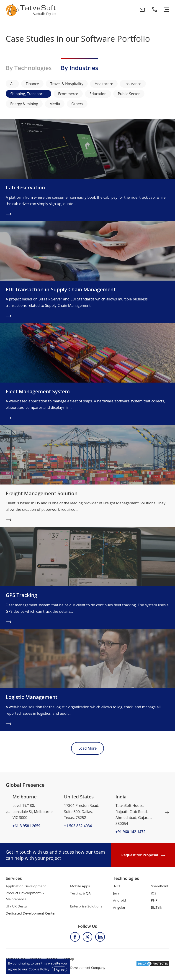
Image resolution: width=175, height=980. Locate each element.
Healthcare (104, 84)
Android (119, 900)
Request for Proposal (143, 855)
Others (77, 104)
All (12, 84)
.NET (117, 886)
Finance (32, 84)
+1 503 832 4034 (78, 826)
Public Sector (129, 94)
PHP (154, 900)
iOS (154, 893)
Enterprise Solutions (86, 906)
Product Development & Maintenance (25, 896)
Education (98, 94)
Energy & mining (24, 104)
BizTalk (156, 907)
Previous (8, 813)
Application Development (26, 886)
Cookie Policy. (39, 969)
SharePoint (160, 886)
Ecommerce (68, 94)
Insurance (133, 84)
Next (167, 813)
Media (55, 104)
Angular (119, 907)
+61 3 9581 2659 (26, 826)
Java (116, 893)
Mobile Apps (80, 886)
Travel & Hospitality (67, 84)
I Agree (59, 969)
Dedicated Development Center (31, 913)
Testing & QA (80, 893)
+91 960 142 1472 (130, 832)
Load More (87, 748)
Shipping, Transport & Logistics (31, 94)
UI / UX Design (17, 906)
